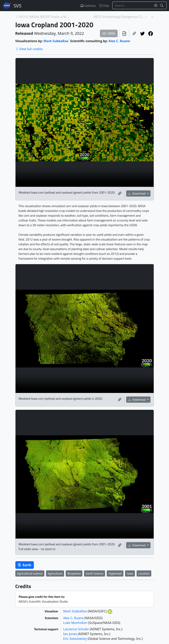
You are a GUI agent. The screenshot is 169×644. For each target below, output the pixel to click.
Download (137, 193)
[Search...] (132, 5)
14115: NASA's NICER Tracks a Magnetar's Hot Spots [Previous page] (44, 17)
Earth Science (95, 573)
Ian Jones (71, 634)
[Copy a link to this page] (134, 33)
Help (104, 6)
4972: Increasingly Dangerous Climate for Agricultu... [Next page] (119, 17)
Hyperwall (115, 573)
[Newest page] (152, 17)
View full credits (29, 49)
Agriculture (55, 573)
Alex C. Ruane (119, 41)
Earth (25, 565)
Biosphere (74, 573)
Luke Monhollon (76, 623)
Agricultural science (30, 573)
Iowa (130, 573)
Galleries (88, 6)
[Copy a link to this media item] (120, 193)
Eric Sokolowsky (76, 639)
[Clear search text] (155, 5)
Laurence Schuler (77, 629)
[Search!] (162, 5)
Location (144, 573)
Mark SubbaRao (56, 41)
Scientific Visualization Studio (18, 6)
